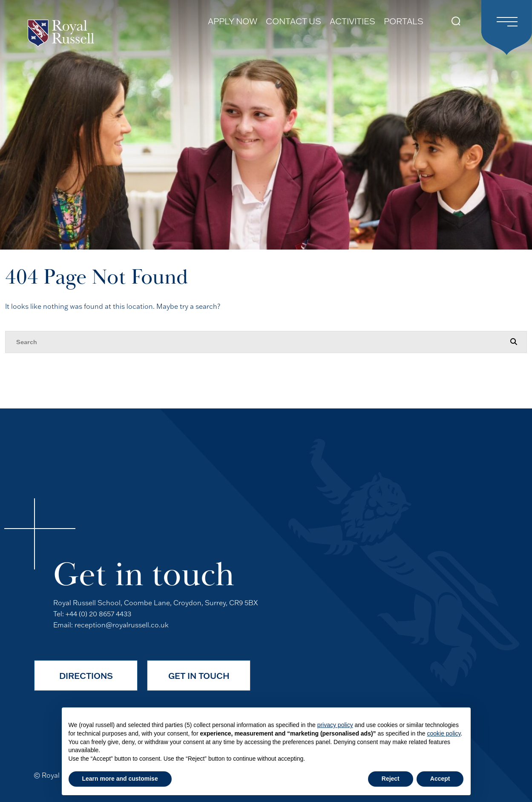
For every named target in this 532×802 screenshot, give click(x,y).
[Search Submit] (456, 21)
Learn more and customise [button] (120, 779)
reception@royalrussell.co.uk (122, 625)
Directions (86, 676)
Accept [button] (440, 779)
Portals (404, 21)
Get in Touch (199, 676)
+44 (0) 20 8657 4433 (98, 614)
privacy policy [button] (335, 725)
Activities (352, 21)
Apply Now (233, 21)
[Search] (257, 342)
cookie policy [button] (444, 733)
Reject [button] (391, 779)
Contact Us (293, 21)
